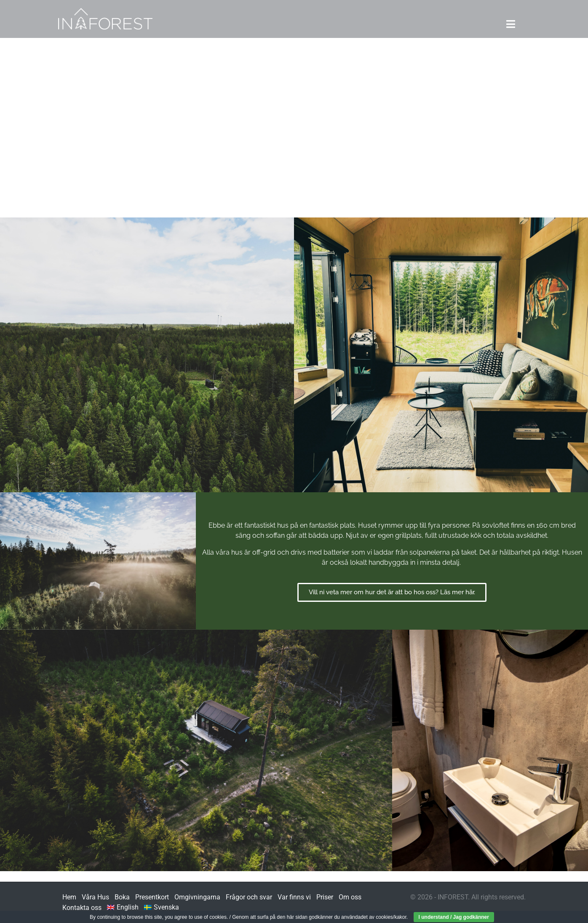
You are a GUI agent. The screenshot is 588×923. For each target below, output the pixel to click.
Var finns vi (294, 897)
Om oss (350, 897)
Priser (325, 897)
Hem (69, 897)
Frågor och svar (249, 897)
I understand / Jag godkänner (454, 917)
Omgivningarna (197, 897)
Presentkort (152, 897)
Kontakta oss (82, 908)
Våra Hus (95, 897)
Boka (122, 897)
